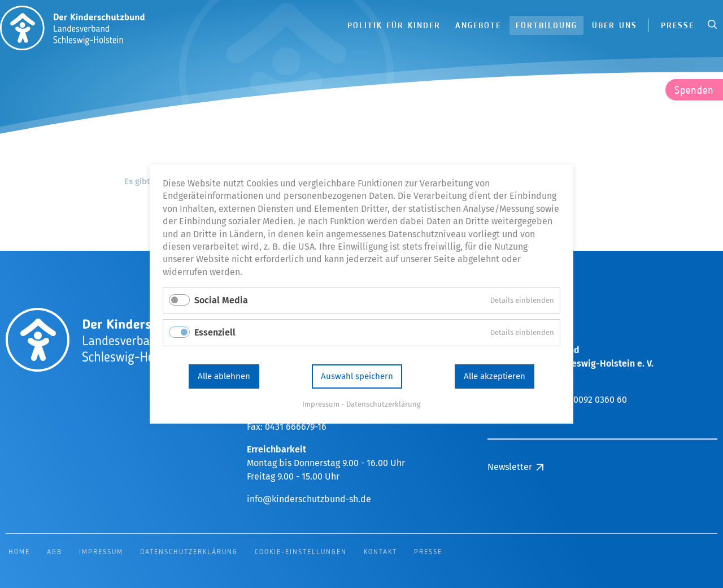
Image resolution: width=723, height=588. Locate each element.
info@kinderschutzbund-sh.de (309, 499)
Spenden (694, 91)
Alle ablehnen (224, 376)
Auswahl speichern (357, 376)
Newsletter (510, 467)
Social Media (221, 300)
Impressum (321, 404)
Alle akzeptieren (495, 376)
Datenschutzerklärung (384, 404)
